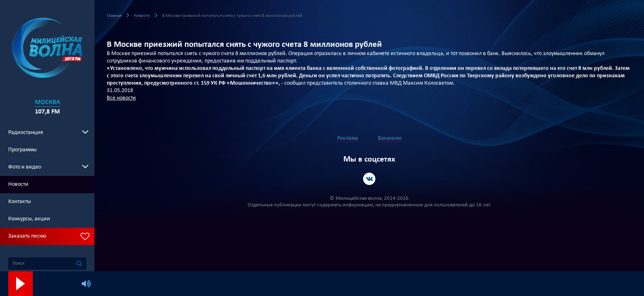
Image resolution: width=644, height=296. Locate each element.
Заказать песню (27, 236)
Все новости (121, 98)
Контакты (20, 202)
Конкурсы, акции (29, 219)
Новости (18, 184)
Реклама (348, 138)
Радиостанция (26, 133)
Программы (22, 150)
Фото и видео (25, 167)
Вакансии (390, 138)
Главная (114, 16)
